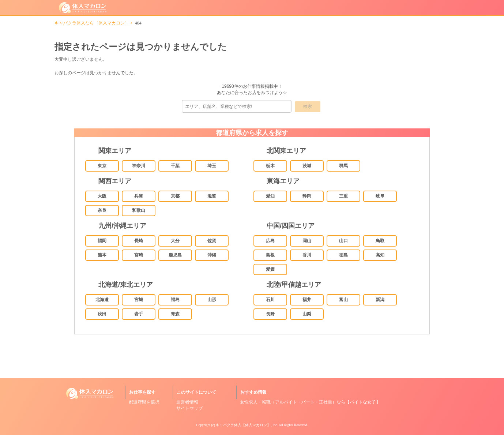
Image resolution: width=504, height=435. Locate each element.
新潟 (380, 300)
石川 (270, 300)
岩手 (139, 314)
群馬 (343, 166)
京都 (175, 196)
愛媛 (270, 269)
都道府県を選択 (144, 402)
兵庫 (139, 196)
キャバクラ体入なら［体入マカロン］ (92, 23)
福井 (307, 300)
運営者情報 (187, 402)
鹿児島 (175, 255)
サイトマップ (189, 408)
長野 (270, 314)
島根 (270, 255)
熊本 (102, 255)
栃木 (270, 166)
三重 (343, 196)
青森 (175, 314)
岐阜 (380, 196)
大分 (175, 241)
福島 (175, 300)
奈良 (102, 210)
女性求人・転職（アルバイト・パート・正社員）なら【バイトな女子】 (310, 402)
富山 (343, 300)
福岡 (102, 241)
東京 (102, 166)
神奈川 (139, 166)
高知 (380, 255)
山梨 (307, 314)
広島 (270, 241)
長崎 (139, 241)
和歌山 (139, 210)
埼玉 (212, 166)
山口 (343, 241)
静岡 (307, 196)
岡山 (307, 241)
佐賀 (212, 241)
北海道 (102, 300)
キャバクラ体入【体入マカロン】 (243, 425)
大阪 (102, 196)
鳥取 (380, 241)
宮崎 (139, 255)
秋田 (102, 314)
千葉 (175, 166)
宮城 (139, 300)
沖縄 (212, 255)
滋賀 (212, 196)
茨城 (307, 166)
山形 (212, 300)
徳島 (343, 255)
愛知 (270, 196)
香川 (307, 255)
